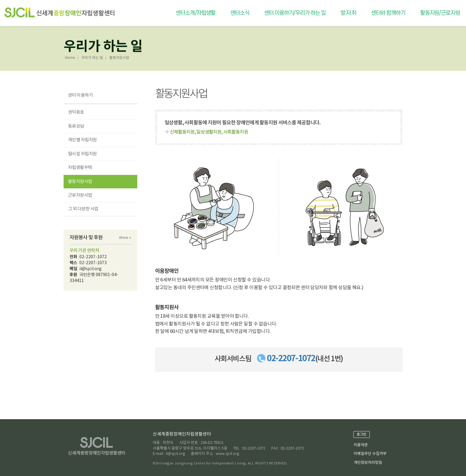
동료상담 (76, 126)
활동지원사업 (80, 182)
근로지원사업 (80, 195)
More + (125, 238)
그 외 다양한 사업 (83, 209)
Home (70, 58)
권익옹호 (76, 112)
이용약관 (361, 445)
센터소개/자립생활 (196, 13)
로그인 (362, 434)
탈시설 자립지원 (82, 154)
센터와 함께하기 (388, 13)
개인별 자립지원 (82, 140)
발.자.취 (349, 13)
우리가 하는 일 (92, 58)
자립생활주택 (80, 168)
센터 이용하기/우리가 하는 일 (295, 13)
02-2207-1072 (291, 358)
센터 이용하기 (80, 95)
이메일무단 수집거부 (370, 454)
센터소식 (240, 13)
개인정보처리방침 (368, 463)
